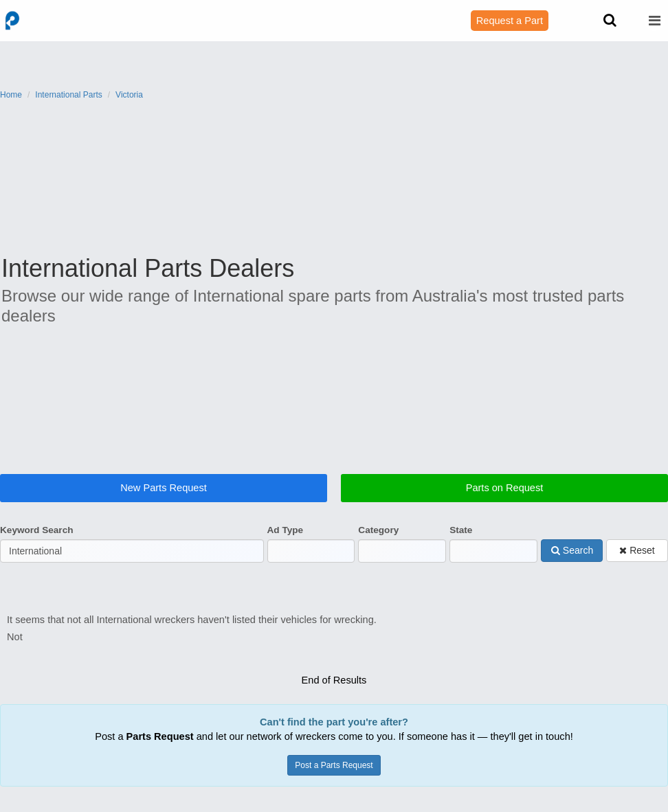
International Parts (68, 95)
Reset (637, 562)
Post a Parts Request (334, 759)
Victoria (129, 95)
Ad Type (286, 541)
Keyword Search (37, 541)
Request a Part (510, 21)
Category (378, 541)
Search (572, 562)
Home (11, 95)
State (461, 541)
